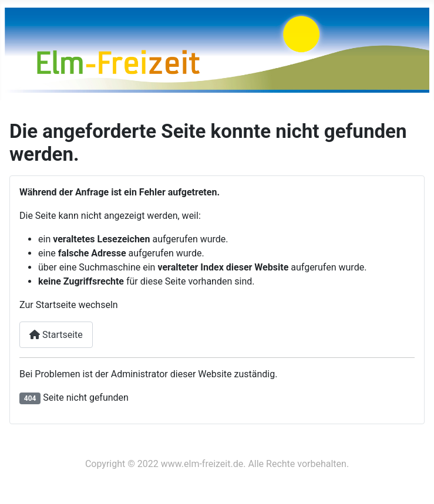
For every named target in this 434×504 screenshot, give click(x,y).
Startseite (56, 335)
